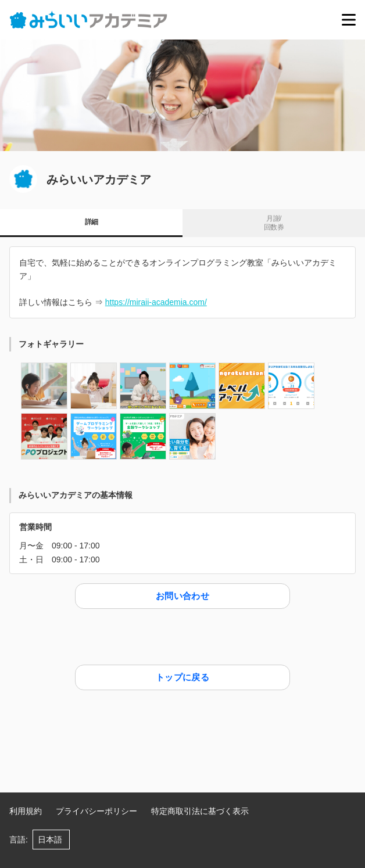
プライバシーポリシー (96, 811)
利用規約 (26, 811)
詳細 (92, 222)
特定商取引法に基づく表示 (200, 811)
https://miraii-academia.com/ (156, 302)
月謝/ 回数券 (274, 223)
